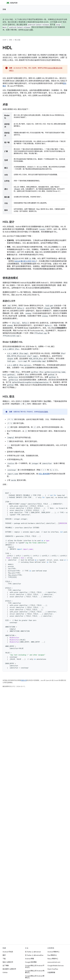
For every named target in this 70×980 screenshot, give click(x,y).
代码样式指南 (43, 412)
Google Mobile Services (56, 966)
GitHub (5, 972)
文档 (4, 9)
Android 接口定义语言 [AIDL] (25, 261)
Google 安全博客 (31, 962)
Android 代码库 (8, 952)
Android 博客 (30, 959)
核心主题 (17, 40)
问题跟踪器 (51, 972)
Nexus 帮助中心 (53, 959)
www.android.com (54, 962)
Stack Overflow (53, 969)
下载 (4, 959)
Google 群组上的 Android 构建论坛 (35, 972)
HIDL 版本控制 (44, 474)
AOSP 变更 (28, 30)
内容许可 (24, 680)
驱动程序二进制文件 (9, 969)
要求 (4, 955)
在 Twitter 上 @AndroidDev (34, 955)
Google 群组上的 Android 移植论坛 (35, 977)
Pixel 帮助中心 (52, 955)
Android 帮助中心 (53, 952)
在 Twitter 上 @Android (33, 952)
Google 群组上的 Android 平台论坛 (35, 966)
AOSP (4, 40)
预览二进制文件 (8, 962)
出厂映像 (6, 966)
